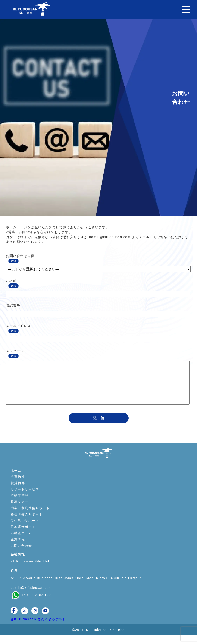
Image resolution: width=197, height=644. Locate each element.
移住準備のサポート (27, 524)
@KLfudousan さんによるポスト (38, 628)
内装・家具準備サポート (30, 517)
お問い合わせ (21, 555)
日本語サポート (23, 536)
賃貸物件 (18, 492)
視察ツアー (20, 511)
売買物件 (18, 486)
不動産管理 (20, 505)
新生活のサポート (25, 530)
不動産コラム (21, 542)
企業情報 (18, 549)
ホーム (16, 480)
